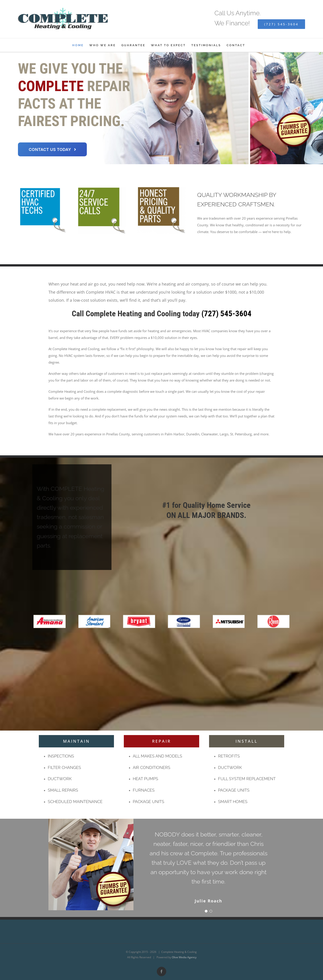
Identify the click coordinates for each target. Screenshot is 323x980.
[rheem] (273, 616)
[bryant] (139, 616)
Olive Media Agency (184, 957)
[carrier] (184, 616)
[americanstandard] (94, 616)
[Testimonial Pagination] (206, 911)
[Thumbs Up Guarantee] (91, 820)
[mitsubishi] (229, 616)
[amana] (50, 616)
